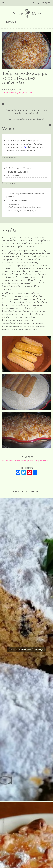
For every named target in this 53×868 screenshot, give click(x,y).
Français (46, 3)
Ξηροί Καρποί (43, 461)
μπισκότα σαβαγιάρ (24, 461)
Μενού (11, 22)
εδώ (25, 147)
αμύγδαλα (7, 461)
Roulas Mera (27, 14)
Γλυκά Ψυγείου (10, 93)
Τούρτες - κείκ (26, 93)
